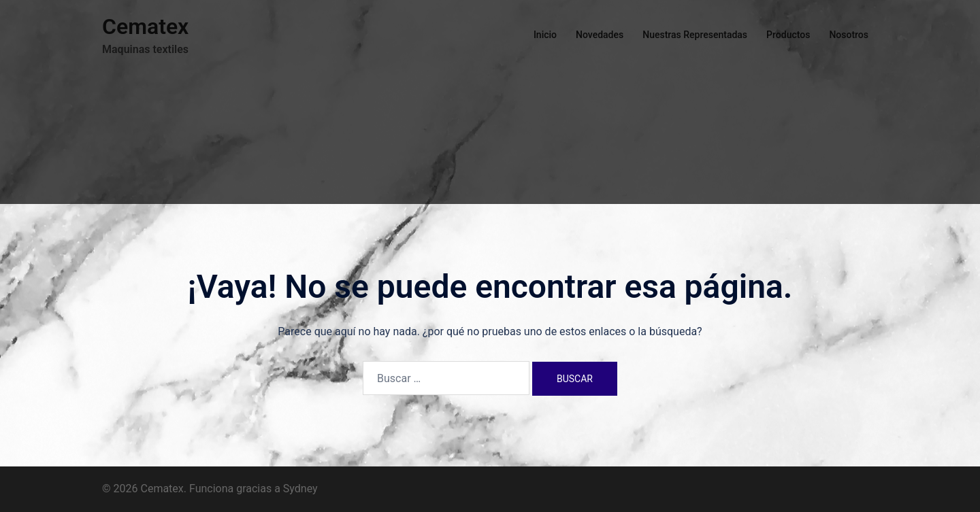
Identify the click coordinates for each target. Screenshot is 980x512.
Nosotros (849, 35)
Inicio (545, 35)
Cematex (145, 27)
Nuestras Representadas (695, 35)
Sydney (300, 489)
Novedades (600, 35)
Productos (788, 35)
